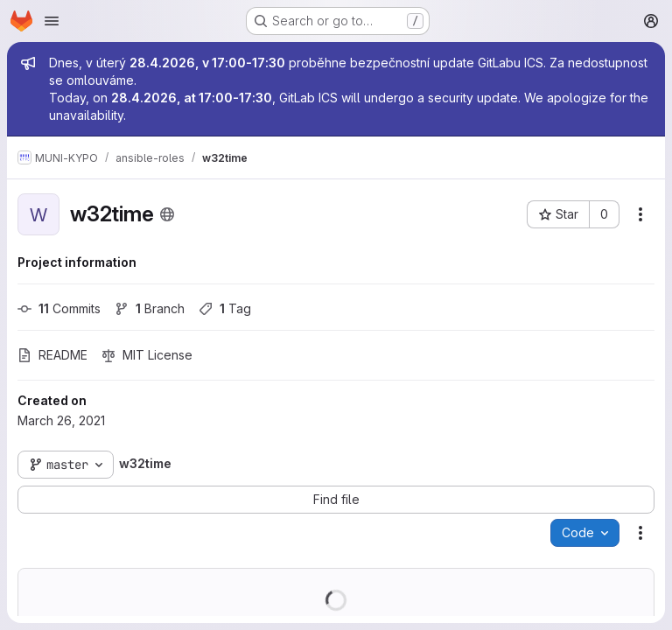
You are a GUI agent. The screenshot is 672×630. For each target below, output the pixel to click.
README (52, 355)
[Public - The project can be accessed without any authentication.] (167, 214)
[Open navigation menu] (52, 21)
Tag (225, 308)
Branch (150, 308)
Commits (59, 308)
